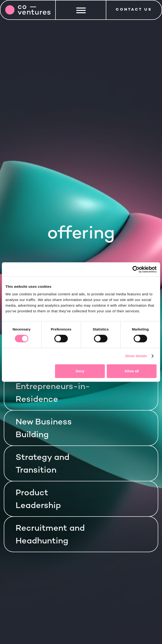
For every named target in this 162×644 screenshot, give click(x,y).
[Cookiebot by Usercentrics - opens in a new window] (136, 269)
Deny (80, 371)
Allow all (132, 371)
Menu (81, 9)
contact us (134, 10)
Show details (136, 356)
